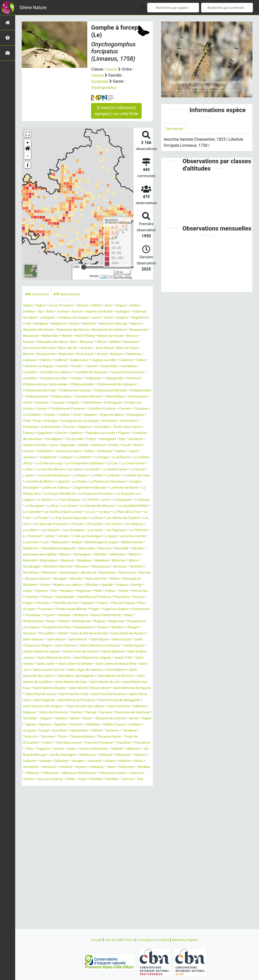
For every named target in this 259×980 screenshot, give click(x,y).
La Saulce (96, 524)
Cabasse (52, 367)
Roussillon (102, 676)
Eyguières (48, 452)
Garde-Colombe (68, 464)
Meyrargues (36, 597)
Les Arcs (31, 555)
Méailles (86, 591)
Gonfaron (140, 464)
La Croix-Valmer (96, 488)
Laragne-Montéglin (42, 512)
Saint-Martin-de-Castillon (117, 731)
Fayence (83, 452)
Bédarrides (35, 342)
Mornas (53, 616)
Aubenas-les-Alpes (59, 318)
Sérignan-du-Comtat (89, 779)
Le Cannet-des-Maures (59, 537)
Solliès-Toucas (112, 786)
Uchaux (123, 810)
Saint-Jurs (73, 719)
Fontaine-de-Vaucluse (42, 458)
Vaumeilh (86, 828)
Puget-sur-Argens (129, 652)
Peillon (62, 634)
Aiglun (29, 306)
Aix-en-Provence (66, 306)
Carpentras (33, 379)
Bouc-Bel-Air (75, 354)
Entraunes (79, 439)
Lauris (43, 530)
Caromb (137, 373)
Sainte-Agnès (114, 694)
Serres (115, 779)
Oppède (49, 628)
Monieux (91, 603)
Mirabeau (76, 597)
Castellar (76, 379)
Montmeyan (95, 609)
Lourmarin (99, 573)
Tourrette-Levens (105, 804)
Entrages (140, 433)
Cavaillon (92, 385)
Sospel (47, 792)
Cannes (104, 373)
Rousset (82, 676)
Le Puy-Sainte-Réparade (64, 549)
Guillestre (31, 476)
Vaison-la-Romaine (40, 816)
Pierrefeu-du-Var (57, 646)
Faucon (66, 452)
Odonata (99, 75)
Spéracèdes (87, 792)
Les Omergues (106, 561)
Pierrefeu (31, 646)
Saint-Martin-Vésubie (42, 743)
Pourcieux (49, 652)
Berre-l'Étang (75, 342)
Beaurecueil (118, 336)
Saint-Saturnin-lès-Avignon (99, 761)
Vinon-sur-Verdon (54, 846)
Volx (63, 852)
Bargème (96, 324)
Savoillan (124, 773)
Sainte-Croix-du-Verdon (78, 701)
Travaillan (51, 810)
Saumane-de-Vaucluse (93, 773)
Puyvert (75, 658)
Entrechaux (101, 439)
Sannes (30, 773)
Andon (29, 312)
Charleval (95, 391)
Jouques (121, 476)
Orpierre (113, 628)
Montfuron (51, 609)
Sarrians (63, 773)
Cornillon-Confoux (39, 427)
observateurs (73, 294)
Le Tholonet (53, 567)
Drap (125, 433)
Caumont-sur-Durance (61, 385)
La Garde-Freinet (93, 494)
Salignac (101, 767)
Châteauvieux (65, 409)
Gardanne (42, 464)
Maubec (113, 585)
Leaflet (103, 277)
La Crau (72, 488)
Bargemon (116, 324)
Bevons (128, 342)
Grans (56, 470)
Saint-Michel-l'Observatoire (88, 743)
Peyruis (119, 640)
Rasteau (93, 658)
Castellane (56, 379)
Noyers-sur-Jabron (121, 622)
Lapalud (79, 506)
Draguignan (94, 433)
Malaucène (132, 573)
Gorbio (29, 470)
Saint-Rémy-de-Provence (125, 755)
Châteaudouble (51, 397)
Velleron (120, 828)
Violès (111, 846)
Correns (66, 427)
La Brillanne (56, 482)
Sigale (130, 779)
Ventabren (32, 834)
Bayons (84, 330)
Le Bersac (86, 530)
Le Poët (139, 543)
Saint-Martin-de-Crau (41, 737)
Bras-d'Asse (117, 354)
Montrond (117, 609)
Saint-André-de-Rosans (68, 682)
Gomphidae (101, 81)
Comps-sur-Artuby (63, 421)
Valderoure (55, 822)
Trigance (106, 810)
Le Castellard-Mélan (100, 537)
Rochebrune (118, 664)
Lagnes (138, 494)
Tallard (107, 792)
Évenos (29, 452)
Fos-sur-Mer (99, 458)
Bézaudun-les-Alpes (43, 348)
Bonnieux (132, 348)
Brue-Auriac (106, 360)
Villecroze (141, 834)
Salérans (82, 767)
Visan (125, 846)
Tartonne (71, 798)
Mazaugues (65, 591)
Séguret (143, 773)
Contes (88, 421)
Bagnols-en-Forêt (69, 324)
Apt (58, 312)
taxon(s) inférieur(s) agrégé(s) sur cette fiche (116, 111)
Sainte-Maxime (115, 701)
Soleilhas (87, 786)
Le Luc (71, 543)
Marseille (95, 585)
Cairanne (33, 373)
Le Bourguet (109, 530)
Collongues (33, 421)
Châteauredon (129, 403)
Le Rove (96, 549)
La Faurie (48, 494)
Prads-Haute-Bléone (79, 652)
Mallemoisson (93, 579)
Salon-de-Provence (129, 767)
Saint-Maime (58, 725)
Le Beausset (63, 530)
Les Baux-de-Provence (62, 555)
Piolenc (99, 646)
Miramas (116, 597)
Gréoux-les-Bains (117, 470)
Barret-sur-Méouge (58, 330)
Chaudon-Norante (96, 409)
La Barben (141, 476)
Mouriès (122, 616)
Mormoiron (33, 616)
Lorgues (46, 573)
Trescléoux (73, 810)
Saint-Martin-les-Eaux (120, 737)
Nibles (40, 622)
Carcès (120, 373)
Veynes (89, 834)
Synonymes (176, 129)
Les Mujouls (79, 561)
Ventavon (53, 834)
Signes (144, 779)
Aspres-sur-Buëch (124, 312)
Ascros (99, 312)
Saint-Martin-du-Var (81, 737)
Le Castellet (132, 537)
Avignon (44, 324)
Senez (62, 779)
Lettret (98, 567)
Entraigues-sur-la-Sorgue (45, 439)
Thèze (87, 798)
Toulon (81, 804)
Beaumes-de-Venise (112, 330)
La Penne (98, 506)
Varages (67, 828)
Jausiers (80, 476)
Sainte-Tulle (34, 713)
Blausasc (82, 348)
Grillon (141, 470)
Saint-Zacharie (59, 767)
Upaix (138, 810)
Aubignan (87, 318)
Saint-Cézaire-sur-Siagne (120, 688)
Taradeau (31, 798)
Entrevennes (34, 445)
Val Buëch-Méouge (114, 816)
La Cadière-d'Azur (85, 482)
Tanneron (124, 792)
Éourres (55, 445)
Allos (120, 306)
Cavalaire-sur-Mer (119, 385)
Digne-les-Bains (67, 433)
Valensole (95, 822)
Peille (48, 634)
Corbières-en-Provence (118, 421)
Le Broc (129, 530)
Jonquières (100, 476)
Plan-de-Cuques (123, 646)
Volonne (48, 852)
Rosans (30, 676)
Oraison (66, 628)
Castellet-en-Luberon (106, 379)
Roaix (83, 664)
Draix (113, 433)
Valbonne (86, 816)
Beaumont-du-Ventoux (84, 336)
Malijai (29, 579)
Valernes (115, 822)
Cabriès (70, 367)
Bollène (114, 348)
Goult (43, 470)
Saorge (46, 773)
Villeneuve (70, 840)
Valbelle (67, 816)
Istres (64, 476)
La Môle (91, 500)
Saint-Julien (83, 713)
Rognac (139, 664)
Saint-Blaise (59, 688)
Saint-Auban (129, 682)
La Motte (110, 500)
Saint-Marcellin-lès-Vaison (96, 725)
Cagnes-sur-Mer (137, 367)
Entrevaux (123, 439)
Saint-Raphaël (87, 755)
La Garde (67, 494)
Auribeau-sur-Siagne (117, 318)
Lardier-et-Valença (78, 512)
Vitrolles (140, 846)
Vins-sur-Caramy (88, 846)
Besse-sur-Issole (104, 342)
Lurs (115, 573)
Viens (124, 834)
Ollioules (31, 628)
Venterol (72, 834)
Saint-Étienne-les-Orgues (116, 707)
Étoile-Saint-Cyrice (122, 445)
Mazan (45, 591)
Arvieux (83, 312)
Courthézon (105, 427)
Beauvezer (141, 336)
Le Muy (87, 543)
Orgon (97, 628)
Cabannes (32, 367)
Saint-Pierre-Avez (56, 755)
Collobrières (127, 415)
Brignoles (84, 360)
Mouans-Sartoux (78, 616)
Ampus (134, 306)
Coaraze (89, 415)
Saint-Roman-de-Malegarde (47, 761)
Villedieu (31, 840)
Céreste (30, 391)
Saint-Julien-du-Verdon (117, 713)
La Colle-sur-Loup (119, 482)
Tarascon (51, 798)
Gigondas (105, 464)
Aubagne (31, 318)
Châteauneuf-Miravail (94, 403)
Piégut (134, 640)
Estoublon (93, 445)
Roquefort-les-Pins (106, 670)
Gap (27, 464)
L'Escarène (112, 555)
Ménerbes (106, 591)
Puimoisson (34, 658)
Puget (105, 652)
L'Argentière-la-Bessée (117, 512)
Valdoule (75, 822)
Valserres (48, 828)
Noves (96, 622)
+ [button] (28, 143)
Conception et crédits (155, 940)
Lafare (119, 488)
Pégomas (32, 634)
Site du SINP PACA (116, 940)
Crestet (125, 427)
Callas (50, 373)
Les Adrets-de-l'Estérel (126, 549)
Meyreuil (57, 597)
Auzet (28, 324)
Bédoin (54, 342)
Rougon (64, 676)
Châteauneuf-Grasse (54, 403)
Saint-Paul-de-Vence (62, 749)
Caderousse (109, 367)
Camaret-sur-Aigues (76, 373)
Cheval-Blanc (126, 409)
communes (39, 294)
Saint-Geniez (58, 713)
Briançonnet (62, 360)
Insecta (113, 69)
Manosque (55, 585)
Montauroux (113, 603)
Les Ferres (135, 555)
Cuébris (142, 427)
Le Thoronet (78, 567)
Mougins (103, 616)
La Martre (72, 500)
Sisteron (68, 786)
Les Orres (131, 561)
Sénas (48, 779)
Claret (54, 415)
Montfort (31, 609)
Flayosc (139, 452)
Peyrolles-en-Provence (68, 640)
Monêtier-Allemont (63, 603)
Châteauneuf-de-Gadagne (91, 397)
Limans (113, 567)
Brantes (96, 354)
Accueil (89, 940)
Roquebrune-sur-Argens (66, 670)
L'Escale (92, 555)
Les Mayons (34, 561)
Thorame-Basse (110, 798)
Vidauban (107, 834)
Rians (43, 664)
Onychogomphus (106, 87)
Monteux (135, 603)
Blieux (99, 348)
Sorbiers (135, 786)
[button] (28, 149)
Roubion (47, 676)
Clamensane (34, 415)
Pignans (82, 646)
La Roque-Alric (67, 518)
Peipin (77, 634)
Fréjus (118, 458)
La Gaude (120, 494)
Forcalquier (75, 458)
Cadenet (87, 367)
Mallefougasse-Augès (57, 579)
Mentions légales (192, 940)
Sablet (120, 676)
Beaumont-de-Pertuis (42, 336)
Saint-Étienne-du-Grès (72, 707)
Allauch (91, 306)
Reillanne (111, 658)
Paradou (141, 628)
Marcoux (75, 585)
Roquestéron (138, 670)
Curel (28, 433)
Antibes (45, 312)
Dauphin (43, 433)
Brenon (41, 360)
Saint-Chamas (36, 694)
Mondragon (33, 603)
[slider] (84, 267)
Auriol (143, 318)
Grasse (71, 470)
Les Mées (57, 561)
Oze (127, 628)
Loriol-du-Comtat (72, 573)
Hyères (49, 476)
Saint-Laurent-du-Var (103, 719)
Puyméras (57, 658)
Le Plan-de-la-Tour (113, 543)
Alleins (107, 306)
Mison (132, 597)
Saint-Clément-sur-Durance (75, 694)
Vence (136, 828)
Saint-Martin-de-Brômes (70, 731)
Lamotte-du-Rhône (52, 506)
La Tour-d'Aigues (123, 524)
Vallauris (133, 822)
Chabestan (50, 391)
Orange (82, 628)
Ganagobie (137, 458)
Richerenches (63, 664)
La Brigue (34, 482)
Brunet (126, 360)
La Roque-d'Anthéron (102, 518)
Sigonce (32, 786)
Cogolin (106, 415)
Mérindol (143, 591)
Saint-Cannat (84, 688)
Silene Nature (33, 7)
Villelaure (50, 840)
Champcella (73, 391)
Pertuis (133, 634)
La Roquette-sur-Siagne (64, 524)
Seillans (32, 779)
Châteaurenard (36, 409)
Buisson (142, 360)
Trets (90, 810)
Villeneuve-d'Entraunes (103, 840)
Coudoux (84, 427)
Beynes (145, 342)
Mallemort (118, 579)
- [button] (28, 156)
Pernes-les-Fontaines (105, 634)
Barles (134, 324)
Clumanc (70, 415)
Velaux (103, 828)
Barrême (31, 330)
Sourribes (65, 792)
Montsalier (139, 609)
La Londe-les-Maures (42, 500)
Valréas (30, 828)
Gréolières (89, 470)
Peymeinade (34, 640)
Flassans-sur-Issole (111, 452)
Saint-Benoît (34, 688)
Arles (69, 312)
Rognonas (32, 670)
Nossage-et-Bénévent (68, 622)
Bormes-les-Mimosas (42, 354)
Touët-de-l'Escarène (55, 804)
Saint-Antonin (103, 682)
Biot (67, 348)
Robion (98, 664)
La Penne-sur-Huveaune (130, 506)
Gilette (123, 464)
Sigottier (50, 786)
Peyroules (100, 640)
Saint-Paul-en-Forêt (100, 749)
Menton (125, 591)
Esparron (73, 445)
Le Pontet (32, 549)
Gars (89, 464)
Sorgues (30, 792)
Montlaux (72, 609)
